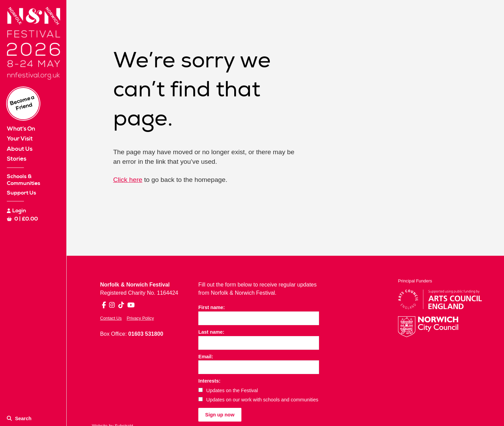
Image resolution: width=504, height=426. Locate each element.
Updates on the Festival (228, 390)
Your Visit (20, 139)
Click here (128, 180)
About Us (20, 149)
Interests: (209, 381)
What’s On (21, 129)
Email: (206, 357)
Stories (17, 159)
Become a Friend (22, 103)
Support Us (22, 193)
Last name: (211, 332)
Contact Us (111, 318)
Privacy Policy (140, 318)
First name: (212, 307)
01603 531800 (146, 334)
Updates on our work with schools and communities (258, 400)
